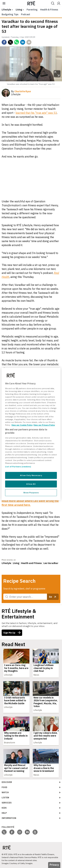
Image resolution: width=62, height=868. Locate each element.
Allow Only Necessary (31, 475)
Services (7, 803)
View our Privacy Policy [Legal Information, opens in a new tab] (44, 425)
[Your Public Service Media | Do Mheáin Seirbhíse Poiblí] (7, 848)
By (21, 91)
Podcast (26, 14)
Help (4, 813)
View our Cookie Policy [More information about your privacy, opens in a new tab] (22, 425)
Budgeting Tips (10, 14)
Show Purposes (31, 493)
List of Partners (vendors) (18, 467)
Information (9, 818)
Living (19, 10)
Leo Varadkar (51, 563)
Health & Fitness (49, 10)
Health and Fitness (31, 563)
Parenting (32, 10)
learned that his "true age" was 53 (36, 113)
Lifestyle (6, 563)
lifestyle (6, 10)
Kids (4, 808)
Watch (5, 792)
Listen (5, 798)
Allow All (31, 484)
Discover (7, 782)
